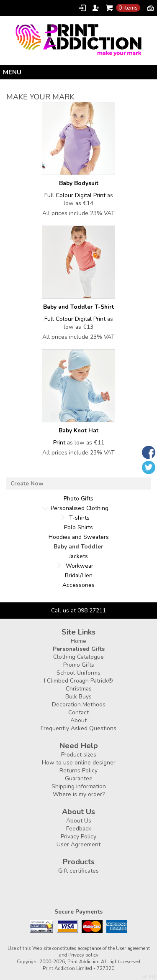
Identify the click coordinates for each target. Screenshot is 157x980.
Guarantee (79, 778)
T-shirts (79, 518)
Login (82, 8)
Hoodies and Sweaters (79, 537)
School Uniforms (78, 673)
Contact (78, 712)
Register (96, 8)
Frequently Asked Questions (78, 728)
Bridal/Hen (79, 575)
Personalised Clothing (80, 508)
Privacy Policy (78, 837)
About (78, 720)
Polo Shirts (78, 527)
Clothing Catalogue (78, 657)
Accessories (78, 585)
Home (78, 641)
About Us (79, 821)
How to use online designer (79, 763)
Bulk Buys (78, 697)
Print (59, 443)
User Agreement (78, 844)
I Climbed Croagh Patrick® (78, 681)
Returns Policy (78, 771)
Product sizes (79, 755)
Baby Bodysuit (79, 183)
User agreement (133, 948)
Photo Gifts (78, 499)
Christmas (79, 689)
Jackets (78, 556)
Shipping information (79, 786)
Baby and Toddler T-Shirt (78, 307)
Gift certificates (78, 871)
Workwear (80, 566)
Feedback (79, 829)
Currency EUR (150, 8)
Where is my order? (79, 794)
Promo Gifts (79, 665)
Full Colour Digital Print (75, 195)
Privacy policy (83, 955)
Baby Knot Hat (78, 430)
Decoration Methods (79, 705)
